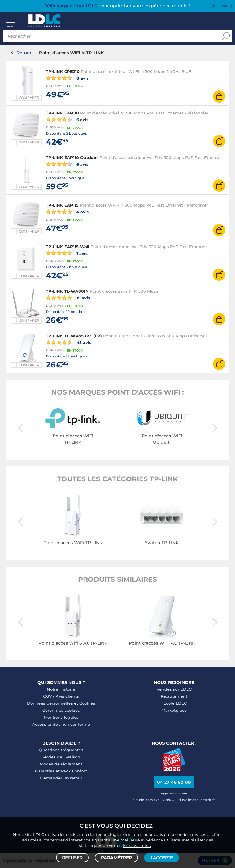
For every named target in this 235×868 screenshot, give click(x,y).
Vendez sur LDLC (174, 689)
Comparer (29, 98)
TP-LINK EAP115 (62, 205)
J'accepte (162, 858)
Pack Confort (74, 771)
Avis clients (67, 696)
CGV (47, 696)
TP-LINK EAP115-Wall (68, 247)
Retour (24, 53)
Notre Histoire (61, 689)
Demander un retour (61, 778)
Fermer (225, 6)
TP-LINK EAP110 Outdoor (72, 157)
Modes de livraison (61, 757)
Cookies (87, 703)
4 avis (67, 212)
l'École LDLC (174, 703)
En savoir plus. (137, 845)
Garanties (45, 771)
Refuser (72, 858)
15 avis (68, 298)
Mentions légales (61, 717)
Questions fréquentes (61, 750)
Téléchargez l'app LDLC (71, 6)
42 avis (69, 342)
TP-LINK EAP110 (62, 113)
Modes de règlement (61, 764)
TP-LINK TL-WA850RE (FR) (74, 336)
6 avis (67, 119)
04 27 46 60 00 (174, 782)
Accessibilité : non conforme (61, 724)
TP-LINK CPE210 (63, 71)
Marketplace (174, 710)
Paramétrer (116, 858)
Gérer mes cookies (61, 710)
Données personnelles (50, 703)
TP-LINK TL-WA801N (67, 291)
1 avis (67, 253)
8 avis (67, 78)
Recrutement (174, 696)
